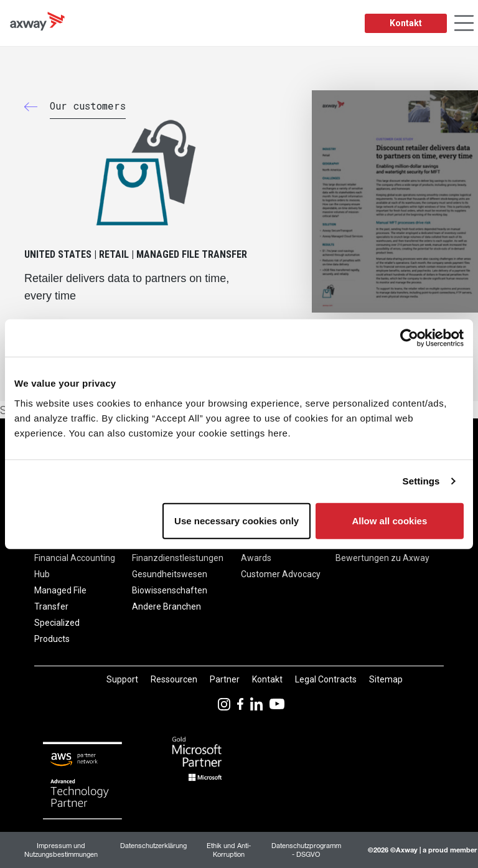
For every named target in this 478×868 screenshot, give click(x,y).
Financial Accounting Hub (75, 566)
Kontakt (406, 23)
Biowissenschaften (170, 590)
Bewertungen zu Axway (382, 558)
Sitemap (386, 679)
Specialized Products (57, 631)
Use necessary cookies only (237, 520)
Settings (421, 481)
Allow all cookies (389, 520)
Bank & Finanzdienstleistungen (178, 550)
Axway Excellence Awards (276, 550)
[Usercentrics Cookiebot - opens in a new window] (409, 338)
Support (122, 679)
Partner (225, 679)
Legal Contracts (326, 679)
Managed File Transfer (60, 598)
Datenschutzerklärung (153, 845)
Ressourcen (174, 679)
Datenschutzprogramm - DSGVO (306, 850)
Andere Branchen (166, 606)
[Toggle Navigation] (464, 23)
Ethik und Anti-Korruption (229, 850)
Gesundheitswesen (170, 574)
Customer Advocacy (281, 574)
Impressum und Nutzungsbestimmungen (61, 850)
